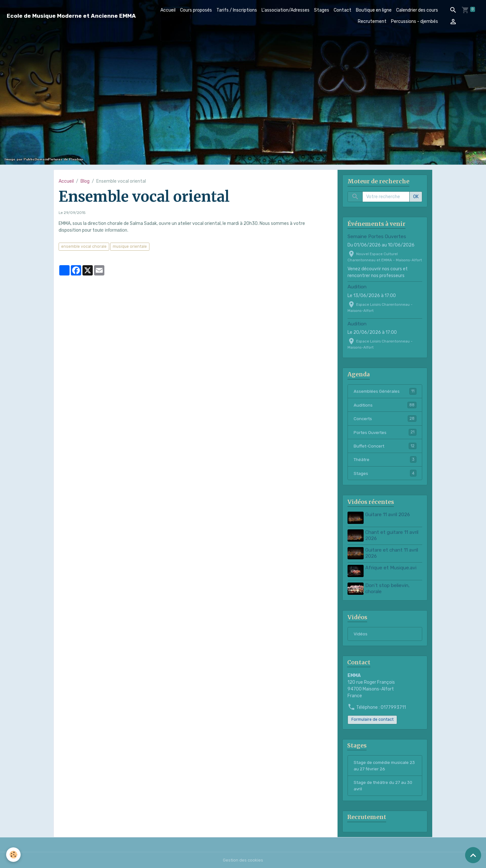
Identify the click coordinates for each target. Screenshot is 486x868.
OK (416, 197)
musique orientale (130, 246)
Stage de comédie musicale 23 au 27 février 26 (382, 764)
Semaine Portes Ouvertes (377, 236)
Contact (343, 10)
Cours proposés (196, 10)
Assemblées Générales (385, 391)
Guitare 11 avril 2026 (388, 516)
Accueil (168, 10)
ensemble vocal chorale (84, 246)
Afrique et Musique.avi (391, 567)
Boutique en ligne (374, 10)
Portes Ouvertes (385, 433)
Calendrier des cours (417, 10)
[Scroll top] (473, 855)
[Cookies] (14, 855)
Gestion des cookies (243, 860)
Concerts (385, 419)
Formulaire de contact (372, 718)
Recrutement (372, 21)
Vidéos (361, 631)
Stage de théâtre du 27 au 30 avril (385, 785)
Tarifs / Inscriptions (237, 10)
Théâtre (385, 461)
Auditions (385, 405)
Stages (322, 10)
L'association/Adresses (286, 10)
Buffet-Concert (385, 447)
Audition (357, 287)
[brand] (71, 16)
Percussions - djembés (415, 21)
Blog (85, 181)
